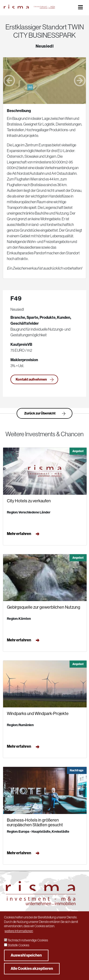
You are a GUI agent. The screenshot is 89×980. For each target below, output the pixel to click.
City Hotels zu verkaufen (29, 501)
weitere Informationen (19, 931)
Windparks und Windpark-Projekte (38, 714)
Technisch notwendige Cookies (28, 940)
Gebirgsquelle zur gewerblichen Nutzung (44, 607)
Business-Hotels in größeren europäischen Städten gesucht (35, 823)
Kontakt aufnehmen (35, 380)
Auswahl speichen (26, 955)
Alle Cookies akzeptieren (32, 969)
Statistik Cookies (18, 945)
